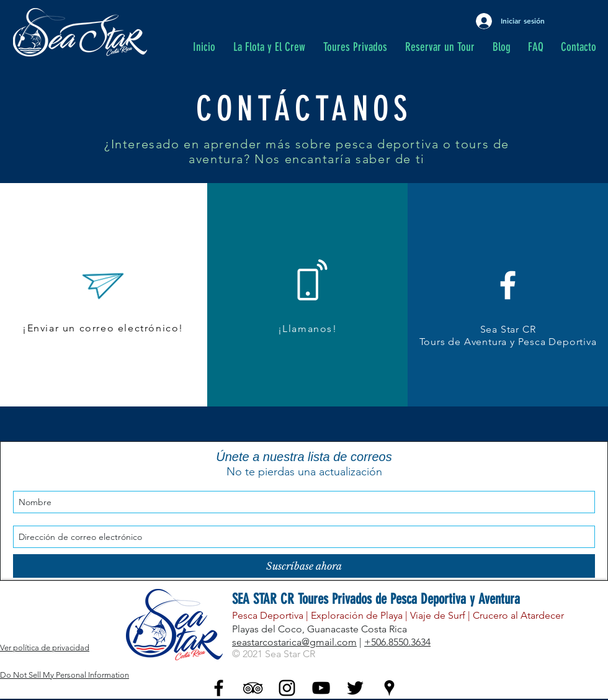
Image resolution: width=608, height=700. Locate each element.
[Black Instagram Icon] (287, 688)
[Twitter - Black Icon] (355, 688)
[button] (358, 47)
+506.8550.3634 (397, 642)
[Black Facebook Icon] (219, 688)
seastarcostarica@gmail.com (294, 642)
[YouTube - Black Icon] (321, 688)
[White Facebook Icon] (508, 285)
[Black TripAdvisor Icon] (253, 688)
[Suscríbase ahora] (304, 566)
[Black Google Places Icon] (389, 688)
